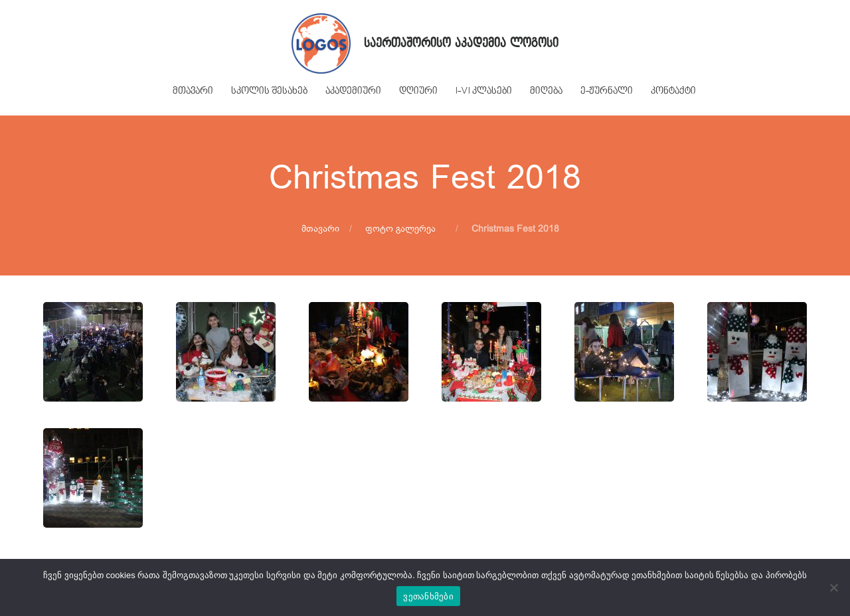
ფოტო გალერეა (400, 228)
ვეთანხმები (428, 596)
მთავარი (320, 228)
